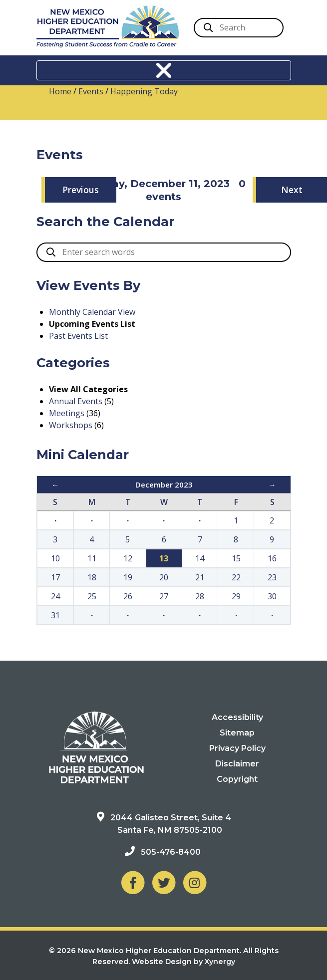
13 (164, 558)
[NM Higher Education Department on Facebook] (133, 882)
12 (128, 558)
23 (272, 577)
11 (92, 558)
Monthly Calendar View (92, 312)
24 (55, 596)
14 (200, 558)
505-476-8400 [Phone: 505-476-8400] (171, 852)
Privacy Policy (237, 748)
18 (92, 577)
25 (92, 596)
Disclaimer (237, 764)
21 (200, 577)
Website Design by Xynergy (183, 962)
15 (236, 558)
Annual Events (76, 401)
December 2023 (164, 485)
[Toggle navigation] (164, 70)
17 (55, 577)
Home (60, 91)
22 (236, 577)
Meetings (67, 413)
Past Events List (78, 336)
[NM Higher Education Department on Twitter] (164, 882)
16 (272, 558)
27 (164, 596)
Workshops (71, 425)
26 (128, 596)
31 (55, 615)
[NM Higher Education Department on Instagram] (195, 882)
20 (164, 577)
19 (128, 577)
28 (200, 596)
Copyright (237, 779)
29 (236, 596)
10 (55, 558)
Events (91, 91)
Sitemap (237, 733)
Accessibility (237, 717)
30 (272, 596)
